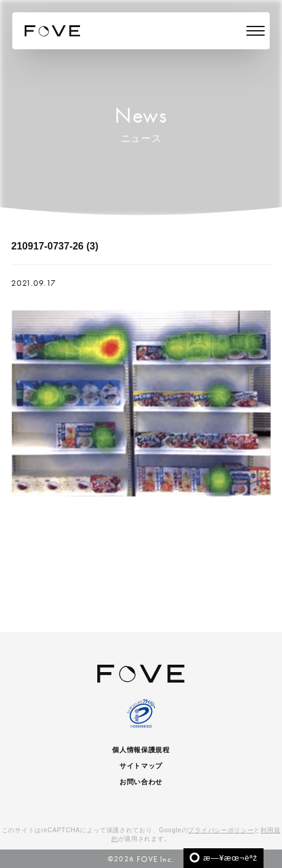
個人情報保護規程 (141, 750)
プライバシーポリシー (221, 830)
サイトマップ (141, 766)
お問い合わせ (141, 782)
